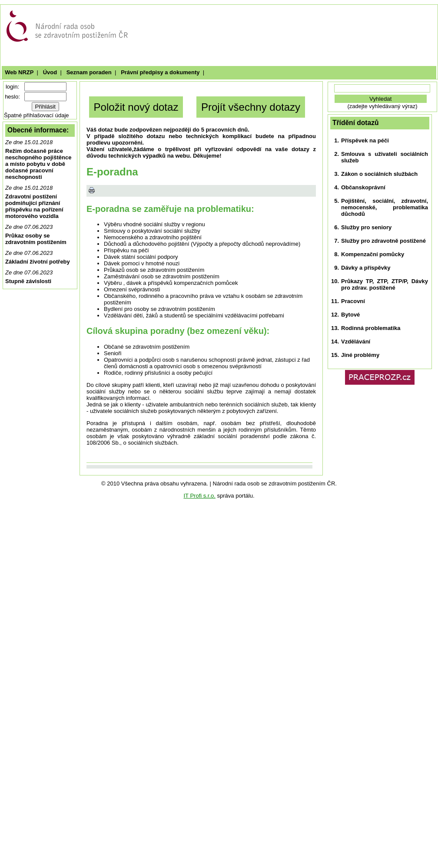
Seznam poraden (89, 72)
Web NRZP (19, 72)
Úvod (50, 72)
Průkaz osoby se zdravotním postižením (36, 239)
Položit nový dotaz (136, 107)
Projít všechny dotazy (251, 107)
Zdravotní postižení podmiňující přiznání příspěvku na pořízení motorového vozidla (34, 206)
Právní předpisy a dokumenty (160, 72)
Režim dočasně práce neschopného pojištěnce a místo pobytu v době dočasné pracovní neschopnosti (38, 164)
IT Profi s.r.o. (199, 496)
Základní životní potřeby (38, 262)
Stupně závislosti (28, 281)
